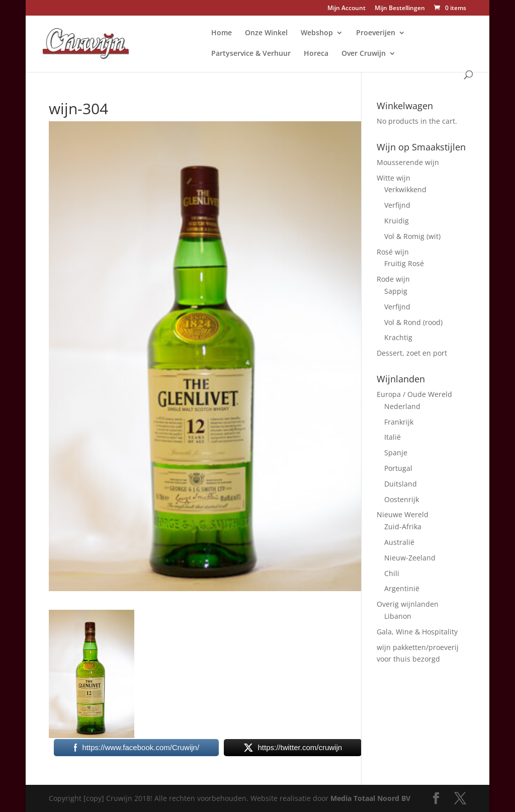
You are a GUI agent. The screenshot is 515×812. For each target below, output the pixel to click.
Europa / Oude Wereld (414, 394)
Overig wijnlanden (408, 604)
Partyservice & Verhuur (251, 54)
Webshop (317, 33)
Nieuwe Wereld (403, 514)
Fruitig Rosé (404, 263)
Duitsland (401, 484)
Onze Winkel (266, 33)
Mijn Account (347, 9)
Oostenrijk (402, 499)
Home (222, 33)
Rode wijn (393, 279)
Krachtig (398, 337)
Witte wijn (394, 178)
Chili (392, 573)
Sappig (396, 291)
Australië (399, 542)
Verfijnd (397, 205)
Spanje (396, 453)
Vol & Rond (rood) (413, 322)
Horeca (316, 54)
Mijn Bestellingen (400, 9)
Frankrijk (399, 422)
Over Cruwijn (364, 54)
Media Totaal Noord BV (370, 798)
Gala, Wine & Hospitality (417, 632)
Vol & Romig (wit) (412, 236)
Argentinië (402, 588)
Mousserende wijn (408, 162)
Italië (393, 437)
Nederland (402, 406)
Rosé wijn (393, 252)
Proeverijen (376, 33)
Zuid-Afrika (403, 526)
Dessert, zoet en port (412, 353)
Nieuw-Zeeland (410, 558)
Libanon (398, 616)
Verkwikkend (405, 189)
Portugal (398, 468)
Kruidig (397, 221)
